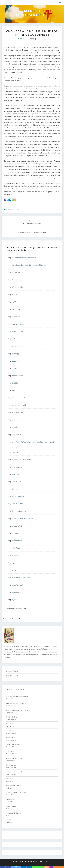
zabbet (14, 368)
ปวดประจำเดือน (18, 504)
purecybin (15, 474)
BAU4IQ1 (15, 383)
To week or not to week (14, 772)
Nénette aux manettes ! (14, 758)
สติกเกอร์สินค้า (17, 287)
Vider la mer (10, 779)
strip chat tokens (18, 324)
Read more (16, 489)
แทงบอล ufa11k (17, 526)
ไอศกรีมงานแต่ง (18, 585)
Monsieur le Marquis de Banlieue (17, 696)
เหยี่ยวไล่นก (16, 548)
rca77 (14, 302)
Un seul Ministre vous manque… (17, 703)
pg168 (14, 570)
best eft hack (16, 339)
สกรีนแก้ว (15, 420)
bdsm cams (16, 317)
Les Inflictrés (10, 751)
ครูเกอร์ (15, 600)
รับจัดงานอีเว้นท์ (18, 331)
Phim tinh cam (17, 280)
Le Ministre (41, 39)
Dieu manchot (11, 738)
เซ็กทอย (15, 555)
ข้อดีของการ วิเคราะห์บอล (21, 460)
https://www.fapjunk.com (21, 577)
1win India (15, 452)
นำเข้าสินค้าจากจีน (19, 511)
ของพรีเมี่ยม (16, 427)
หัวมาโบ (15, 295)
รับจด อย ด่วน (17, 592)
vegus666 (15, 563)
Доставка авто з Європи (21, 398)
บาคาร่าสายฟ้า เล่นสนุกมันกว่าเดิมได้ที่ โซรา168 (29, 265)
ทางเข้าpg (15, 354)
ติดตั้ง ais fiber (17, 541)
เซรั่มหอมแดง (17, 467)
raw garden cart (17, 309)
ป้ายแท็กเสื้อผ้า (17, 361)
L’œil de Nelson (11, 799)
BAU (13, 390)
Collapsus (9, 731)
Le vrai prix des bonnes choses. (16, 792)
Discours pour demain (13, 786)
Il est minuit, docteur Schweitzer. (17, 710)
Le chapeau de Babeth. (14, 813)
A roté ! (8, 820)
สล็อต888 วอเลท (18, 376)
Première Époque (13, 210)
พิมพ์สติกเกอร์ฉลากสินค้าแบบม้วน (24, 258)
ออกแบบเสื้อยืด (17, 346)
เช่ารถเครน (16, 533)
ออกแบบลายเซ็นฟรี (19, 405)
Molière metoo (11, 724)
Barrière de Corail (12, 717)
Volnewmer (16, 272)
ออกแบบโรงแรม (18, 496)
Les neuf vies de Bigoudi (14, 744)
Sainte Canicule (11, 806)
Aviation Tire (16, 435)
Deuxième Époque (12, 671)
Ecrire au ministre (44, 861)
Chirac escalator (11, 765)
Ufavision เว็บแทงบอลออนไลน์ (23, 519)
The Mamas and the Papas (15, 689)
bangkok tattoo (17, 413)
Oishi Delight (16, 482)
